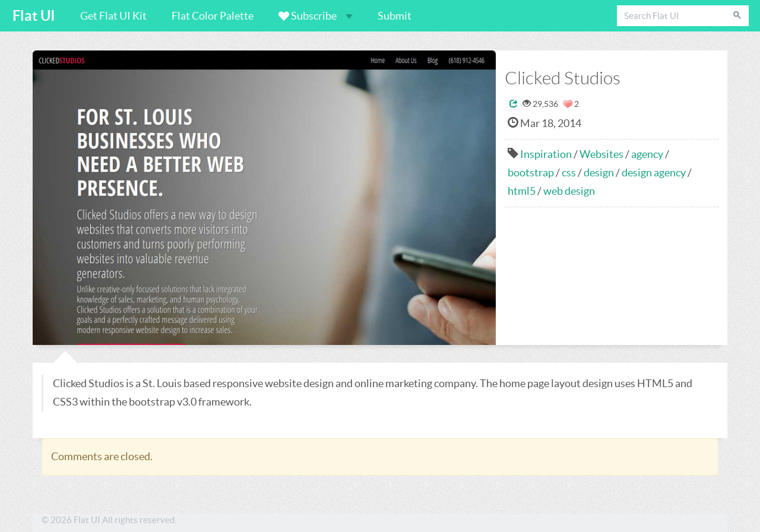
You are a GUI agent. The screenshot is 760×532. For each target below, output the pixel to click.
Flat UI (34, 16)
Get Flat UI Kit (113, 16)
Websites (601, 154)
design (599, 172)
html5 (522, 191)
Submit (395, 16)
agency (647, 154)
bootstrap (531, 172)
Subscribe (316, 16)
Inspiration (546, 154)
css (569, 172)
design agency (654, 172)
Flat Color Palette (213, 16)
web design (569, 191)
